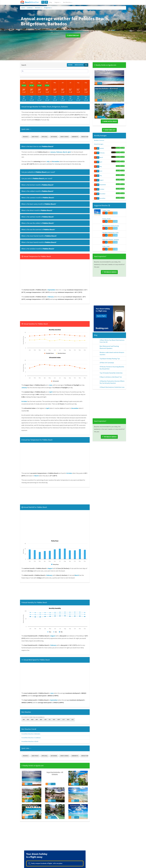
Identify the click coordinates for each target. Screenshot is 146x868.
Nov (68, 720)
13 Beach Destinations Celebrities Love (112, 401)
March (101, 157)
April (101, 162)
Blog (51, 2)
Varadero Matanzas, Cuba (110, 236)
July (101, 176)
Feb (32, 83)
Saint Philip (35, 137)
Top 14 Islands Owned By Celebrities (111, 384)
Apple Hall (45, 137)
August (101, 180)
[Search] (55, 71)
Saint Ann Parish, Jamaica (111, 244)
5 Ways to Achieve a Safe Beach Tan (111, 389)
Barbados (38, 8)
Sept (59, 720)
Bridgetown (47, 8)
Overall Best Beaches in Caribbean (31, 738)
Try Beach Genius (109, 279)
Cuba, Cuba (106, 253)
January (102, 148)
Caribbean (30, 8)
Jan (24, 83)
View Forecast (73, 35)
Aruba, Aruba (106, 219)
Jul (70, 83)
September (103, 185)
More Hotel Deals (109, 121)
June (101, 171)
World (23, 8)
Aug (78, 83)
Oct (64, 720)
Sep (86, 83)
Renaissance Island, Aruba (111, 227)
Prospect (26, 137)
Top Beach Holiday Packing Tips (110, 366)
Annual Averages (99, 144)
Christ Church (64, 137)
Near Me (70, 65)
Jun (63, 83)
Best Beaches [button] (68, 2)
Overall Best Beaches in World (30, 741)
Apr (47, 83)
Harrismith (75, 137)
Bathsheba (54, 137)
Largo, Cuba (106, 210)
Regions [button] (58, 2)
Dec (73, 720)
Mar (39, 83)
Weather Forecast (99, 140)
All (86, 65)
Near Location (79, 65)
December (102, 198)
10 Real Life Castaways (107, 372)
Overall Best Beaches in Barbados (31, 734)
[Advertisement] (55, 313)
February (102, 153)
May (55, 83)
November (102, 194)
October (102, 189)
